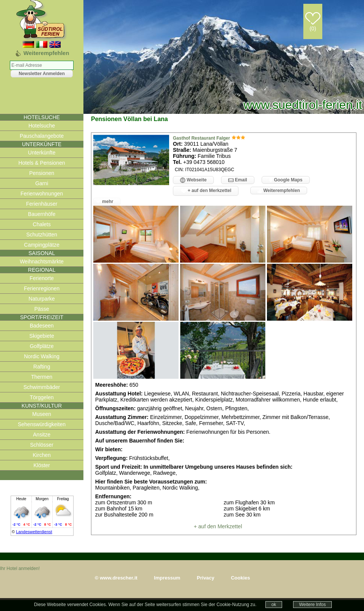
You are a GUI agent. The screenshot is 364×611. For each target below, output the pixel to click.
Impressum (167, 578)
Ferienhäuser (42, 204)
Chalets (42, 224)
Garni (42, 183)
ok (274, 605)
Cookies (241, 578)
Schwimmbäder (42, 387)
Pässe (42, 309)
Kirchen (42, 455)
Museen (42, 414)
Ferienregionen (42, 288)
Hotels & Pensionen (42, 163)
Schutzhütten (42, 235)
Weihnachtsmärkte (42, 261)
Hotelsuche (42, 126)
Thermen (42, 377)
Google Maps (286, 180)
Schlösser (42, 445)
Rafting (42, 367)
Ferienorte (42, 278)
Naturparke (42, 299)
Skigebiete (42, 336)
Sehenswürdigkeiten (42, 424)
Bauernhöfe (42, 214)
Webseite (193, 180)
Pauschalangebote (42, 136)
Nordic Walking (42, 356)
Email (238, 180)
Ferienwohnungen (42, 194)
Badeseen (42, 326)
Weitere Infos (312, 605)
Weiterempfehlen (279, 191)
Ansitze (42, 435)
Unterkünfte (42, 153)
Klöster (42, 465)
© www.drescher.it (116, 578)
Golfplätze (42, 346)
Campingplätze (42, 245)
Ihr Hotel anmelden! (20, 568)
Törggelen (42, 397)
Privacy (206, 578)
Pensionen (42, 173)
